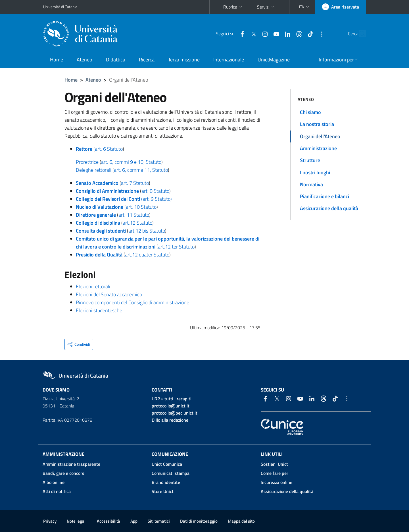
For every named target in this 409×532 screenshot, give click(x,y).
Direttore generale (96, 215)
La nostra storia (317, 124)
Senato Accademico (97, 183)
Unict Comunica (167, 464)
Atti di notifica (57, 491)
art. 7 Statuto (135, 183)
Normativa (311, 184)
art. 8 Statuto (155, 191)
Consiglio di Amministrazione (107, 191)
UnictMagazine (274, 60)
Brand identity (166, 482)
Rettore (84, 149)
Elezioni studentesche (99, 310)
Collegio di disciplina (98, 223)
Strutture (310, 160)
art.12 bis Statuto (147, 231)
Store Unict (163, 491)
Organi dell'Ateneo (320, 136)
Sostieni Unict (274, 464)
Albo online (54, 482)
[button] (305, 7)
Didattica (116, 60)
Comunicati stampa (171, 473)
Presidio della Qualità (99, 255)
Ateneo (84, 60)
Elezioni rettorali (93, 286)
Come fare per (275, 473)
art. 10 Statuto (141, 207)
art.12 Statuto (137, 223)
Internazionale (229, 60)
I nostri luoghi (315, 172)
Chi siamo (310, 112)
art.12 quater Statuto (147, 255)
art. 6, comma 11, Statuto (141, 170)
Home (57, 60)
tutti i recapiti (178, 399)
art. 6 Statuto (109, 149)
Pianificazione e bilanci (325, 196)
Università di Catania (60, 7)
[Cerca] (359, 34)
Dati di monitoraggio (199, 521)
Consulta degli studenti (101, 231)
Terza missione (184, 60)
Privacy (50, 521)
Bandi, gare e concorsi (64, 473)
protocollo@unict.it (171, 406)
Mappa (241, 521)
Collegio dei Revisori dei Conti (108, 199)
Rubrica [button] (233, 7)
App (134, 521)
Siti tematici (159, 521)
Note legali (77, 521)
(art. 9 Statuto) (156, 199)
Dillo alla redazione (170, 420)
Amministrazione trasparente (71, 464)
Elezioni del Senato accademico (109, 294)
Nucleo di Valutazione (100, 207)
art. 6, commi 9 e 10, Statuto (131, 162)
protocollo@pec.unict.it (175, 413)
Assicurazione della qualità (329, 208)
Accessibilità (108, 521)
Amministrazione (318, 148)
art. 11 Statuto (134, 215)
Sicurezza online (277, 482)
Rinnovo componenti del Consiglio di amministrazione (132, 302)
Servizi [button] (266, 7)
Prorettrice (87, 162)
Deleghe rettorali (94, 170)
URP (156, 399)
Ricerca (147, 60)
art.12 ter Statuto (176, 247)
